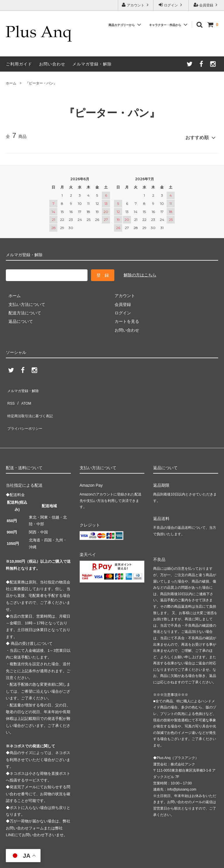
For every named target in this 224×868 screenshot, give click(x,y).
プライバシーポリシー (26, 412)
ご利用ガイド (19, 64)
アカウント (136, 5)
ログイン (171, 5)
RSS (10, 395)
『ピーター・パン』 (41, 83)
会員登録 (206, 5)
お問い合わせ (52, 64)
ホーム (11, 83)
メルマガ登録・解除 (92, 64)
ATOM (23, 395)
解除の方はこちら (140, 273)
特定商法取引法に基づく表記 (32, 404)
